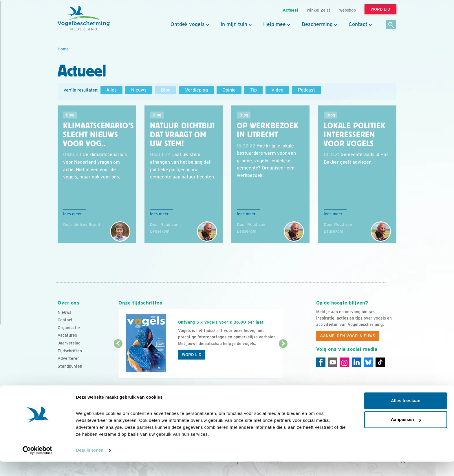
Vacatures (67, 335)
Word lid (192, 355)
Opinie (229, 90)
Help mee (274, 24)
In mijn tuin (234, 24)
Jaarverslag (69, 343)
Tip (253, 90)
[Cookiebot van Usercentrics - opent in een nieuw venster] (37, 465)
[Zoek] (391, 25)
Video (277, 90)
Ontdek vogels (188, 24)
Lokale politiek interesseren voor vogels (355, 135)
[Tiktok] (380, 362)
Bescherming (317, 24)
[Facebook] (321, 362)
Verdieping (196, 90)
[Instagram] (345, 362)
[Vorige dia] (118, 361)
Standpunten (70, 366)
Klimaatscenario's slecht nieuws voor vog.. (99, 135)
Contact (358, 24)
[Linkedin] (356, 362)
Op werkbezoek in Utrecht (268, 130)
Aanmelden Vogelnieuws (348, 336)
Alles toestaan (406, 415)
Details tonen (90, 465)
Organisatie (69, 328)
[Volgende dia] (283, 361)
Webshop (347, 10)
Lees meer (73, 214)
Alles (111, 90)
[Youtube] (333, 362)
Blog (166, 90)
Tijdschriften (70, 351)
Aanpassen (406, 434)
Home (63, 49)
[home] (84, 18)
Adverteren (69, 358)
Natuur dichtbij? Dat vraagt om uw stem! (182, 135)
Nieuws (139, 90)
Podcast (306, 90)
